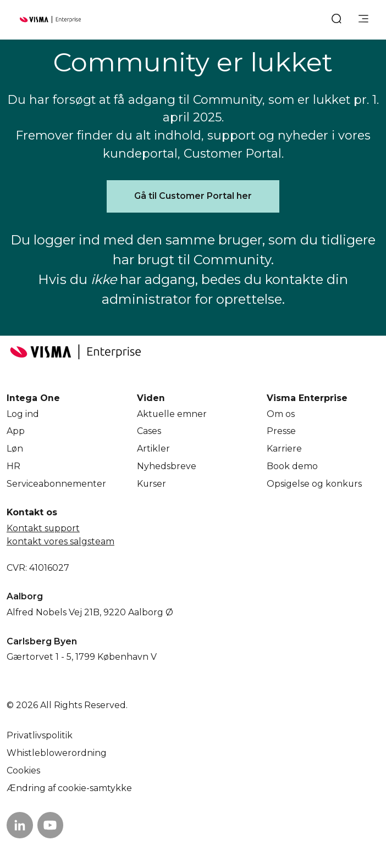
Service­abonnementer (56, 484)
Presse (281, 431)
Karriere (284, 449)
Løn (15, 449)
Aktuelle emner (172, 414)
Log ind (23, 414)
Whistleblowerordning (57, 753)
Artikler (153, 449)
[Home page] (50, 20)
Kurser (151, 484)
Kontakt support (43, 528)
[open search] (337, 20)
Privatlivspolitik (40, 735)
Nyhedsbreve (167, 466)
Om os (281, 414)
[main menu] (363, 20)
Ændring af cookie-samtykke (69, 788)
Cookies (23, 770)
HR (13, 466)
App (16, 431)
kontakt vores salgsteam (60, 541)
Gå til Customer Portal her (193, 196)
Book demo (292, 466)
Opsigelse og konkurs (314, 484)
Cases (149, 431)
